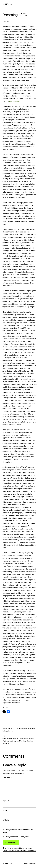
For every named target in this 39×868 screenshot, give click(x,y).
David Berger (7, 4)
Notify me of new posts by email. (18, 837)
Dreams (31, 739)
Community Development (11, 739)
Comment (7, 778)
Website (6, 820)
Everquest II (16, 741)
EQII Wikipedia (15, 101)
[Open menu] (35, 4)
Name (6, 801)
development (24, 739)
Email (6, 810)
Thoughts (6, 743)
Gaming (23, 741)
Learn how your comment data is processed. (19, 851)
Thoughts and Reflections (27, 729)
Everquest (8, 741)
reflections (30, 741)
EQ (3, 741)
